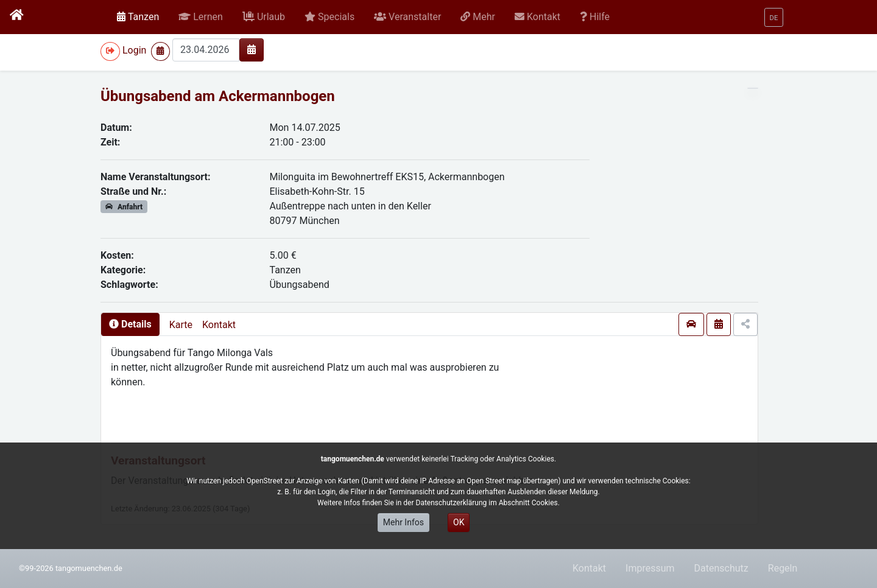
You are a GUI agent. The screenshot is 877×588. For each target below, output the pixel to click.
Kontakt (219, 325)
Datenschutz (721, 568)
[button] (201, 17)
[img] (252, 49)
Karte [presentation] (181, 325)
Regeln (783, 568)
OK (459, 522)
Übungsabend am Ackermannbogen (218, 96)
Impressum (650, 568)
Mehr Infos (403, 522)
